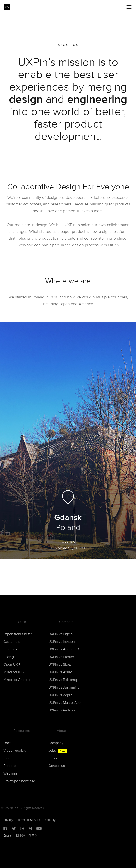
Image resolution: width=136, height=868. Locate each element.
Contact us (57, 766)
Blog (7, 758)
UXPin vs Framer (61, 657)
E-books (10, 766)
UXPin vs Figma (60, 634)
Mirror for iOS (14, 672)
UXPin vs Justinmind (64, 688)
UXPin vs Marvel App (65, 703)
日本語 (21, 836)
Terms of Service (29, 820)
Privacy (8, 820)
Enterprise (11, 649)
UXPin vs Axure (60, 672)
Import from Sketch (18, 634)
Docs (7, 743)
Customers (12, 642)
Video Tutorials (15, 751)
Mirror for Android (17, 680)
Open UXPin (13, 665)
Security (50, 820)
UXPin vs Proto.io (62, 710)
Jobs (58, 751)
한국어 (33, 836)
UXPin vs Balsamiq (63, 680)
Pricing (9, 657)
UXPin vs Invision (62, 642)
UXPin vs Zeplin (60, 695)
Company (56, 743)
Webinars (10, 774)
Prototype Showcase (19, 781)
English (8, 836)
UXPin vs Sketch (61, 665)
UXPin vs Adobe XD (64, 649)
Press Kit (55, 758)
